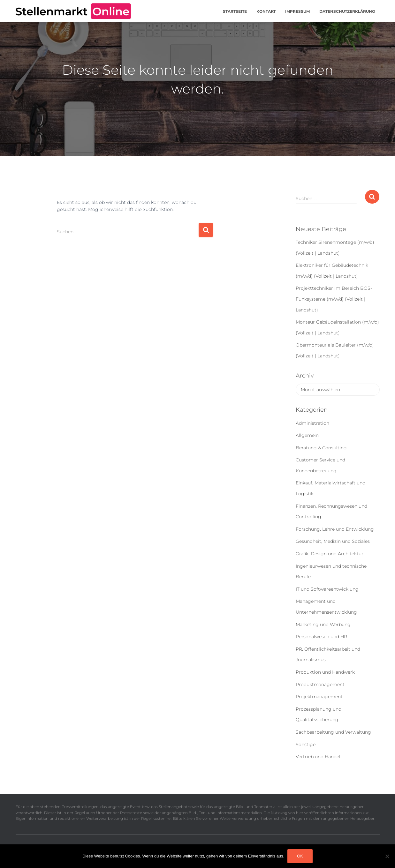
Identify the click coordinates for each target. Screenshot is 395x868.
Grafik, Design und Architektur (330, 554)
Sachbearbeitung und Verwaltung (333, 732)
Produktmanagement (320, 685)
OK (300, 856)
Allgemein (307, 435)
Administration (312, 423)
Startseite (235, 11)
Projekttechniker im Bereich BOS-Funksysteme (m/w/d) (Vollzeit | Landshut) (334, 299)
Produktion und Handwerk (325, 672)
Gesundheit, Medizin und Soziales (333, 541)
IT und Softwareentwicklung (327, 589)
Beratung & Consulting (321, 448)
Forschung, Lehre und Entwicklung (335, 529)
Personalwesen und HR (321, 637)
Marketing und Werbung (323, 625)
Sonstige (306, 745)
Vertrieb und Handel (318, 757)
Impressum (297, 11)
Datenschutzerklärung (347, 11)
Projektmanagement (319, 697)
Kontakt (266, 11)
